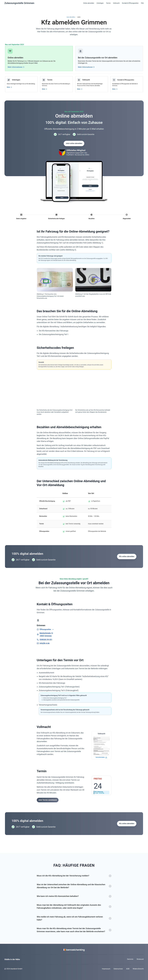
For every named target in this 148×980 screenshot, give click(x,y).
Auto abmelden (71, 17)
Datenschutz (118, 969)
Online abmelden (89, 3)
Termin (108, 3)
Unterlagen (100, 3)
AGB (128, 969)
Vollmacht (116, 3)
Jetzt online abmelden (74, 143)
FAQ (142, 3)
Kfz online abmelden (127, 556)
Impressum (106, 969)
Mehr (10, 87)
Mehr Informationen (16, 67)
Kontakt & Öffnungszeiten (130, 3)
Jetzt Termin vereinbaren (48, 800)
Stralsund (140, 959)
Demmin (130, 959)
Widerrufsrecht (138, 969)
